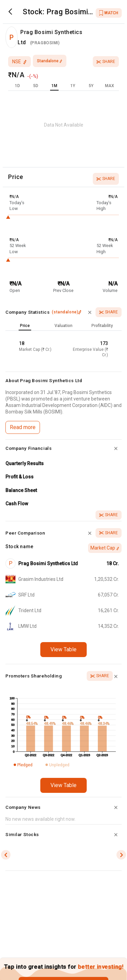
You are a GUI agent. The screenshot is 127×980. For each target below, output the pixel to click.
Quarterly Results (25, 463)
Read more (23, 427)
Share (106, 62)
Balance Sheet (21, 490)
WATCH (109, 13)
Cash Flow (17, 504)
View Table (63, 649)
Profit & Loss (19, 477)
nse (19, 62)
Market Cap (105, 548)
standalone (50, 61)
